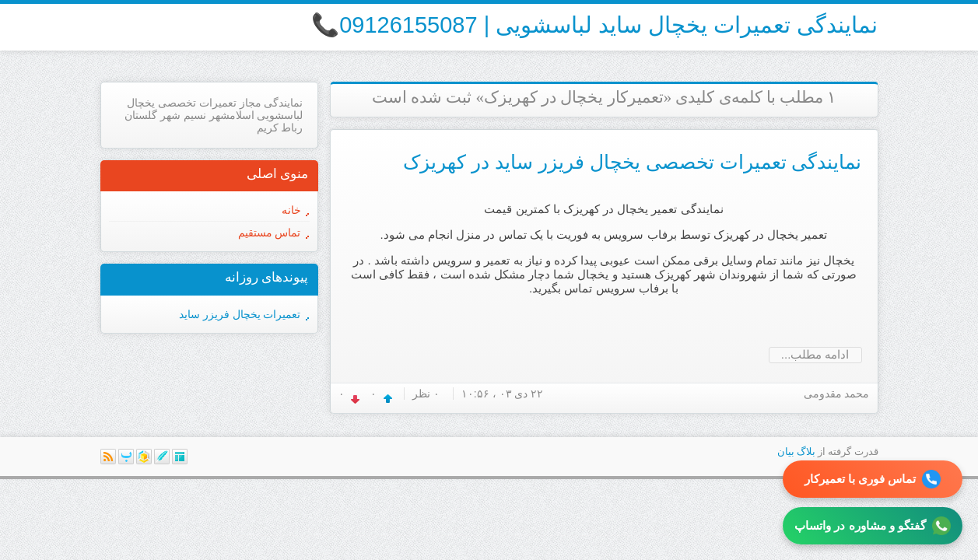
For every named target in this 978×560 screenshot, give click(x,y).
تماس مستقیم (270, 233)
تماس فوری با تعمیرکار (873, 479)
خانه (291, 210)
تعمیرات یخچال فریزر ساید (240, 314)
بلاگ (806, 451)
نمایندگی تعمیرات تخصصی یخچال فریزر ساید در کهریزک (633, 162)
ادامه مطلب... (815, 354)
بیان (786, 451)
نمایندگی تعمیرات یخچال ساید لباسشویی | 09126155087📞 (594, 25)
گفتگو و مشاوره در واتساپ (873, 526)
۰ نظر (426, 394)
